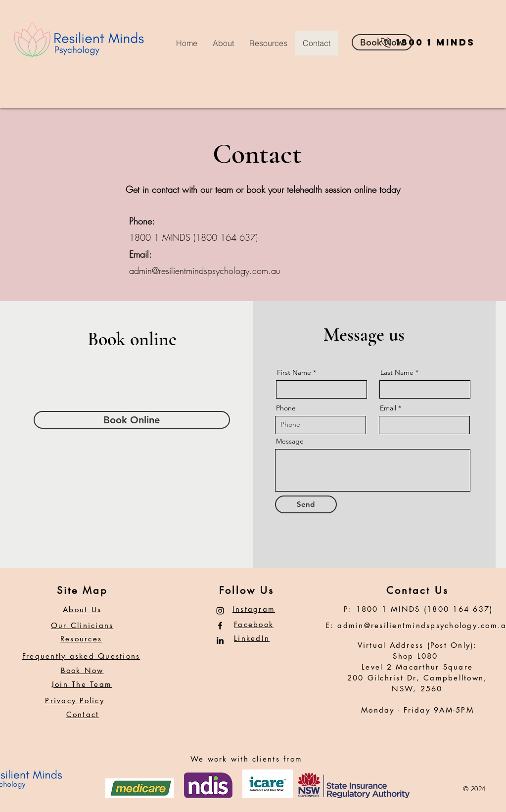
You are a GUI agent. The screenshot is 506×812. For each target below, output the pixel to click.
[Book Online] (132, 420)
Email (388, 408)
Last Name (397, 372)
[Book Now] (382, 42)
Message (290, 441)
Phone (286, 408)
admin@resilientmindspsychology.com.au (205, 271)
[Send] (306, 504)
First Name (294, 372)
